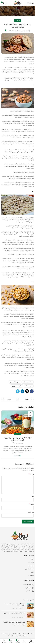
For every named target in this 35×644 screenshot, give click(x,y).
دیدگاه (31, 474)
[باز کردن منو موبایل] (30, 3)
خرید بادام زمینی (15, 382)
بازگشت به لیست (18, 399)
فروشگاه (31, 562)
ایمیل (32, 504)
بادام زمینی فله (27, 382)
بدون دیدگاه (15, 608)
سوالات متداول (29, 569)
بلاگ (32, 572)
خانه (22, 13)
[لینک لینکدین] (22, 391)
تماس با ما (31, 575)
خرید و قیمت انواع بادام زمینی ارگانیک (14, 622)
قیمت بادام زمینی (16, 386)
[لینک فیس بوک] (32, 391)
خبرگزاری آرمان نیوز (20, 636)
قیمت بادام (28, 386)
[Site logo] (18, 3)
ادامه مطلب (17, 456)
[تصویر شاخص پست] (30, 606)
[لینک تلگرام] (18, 391)
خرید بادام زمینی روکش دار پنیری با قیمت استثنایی (18, 439)
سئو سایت (22, 634)
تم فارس (25, 31)
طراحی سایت (30, 634)
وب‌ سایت (31, 512)
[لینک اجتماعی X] (27, 391)
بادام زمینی (15, 13)
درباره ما (31, 566)
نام (32, 496)
